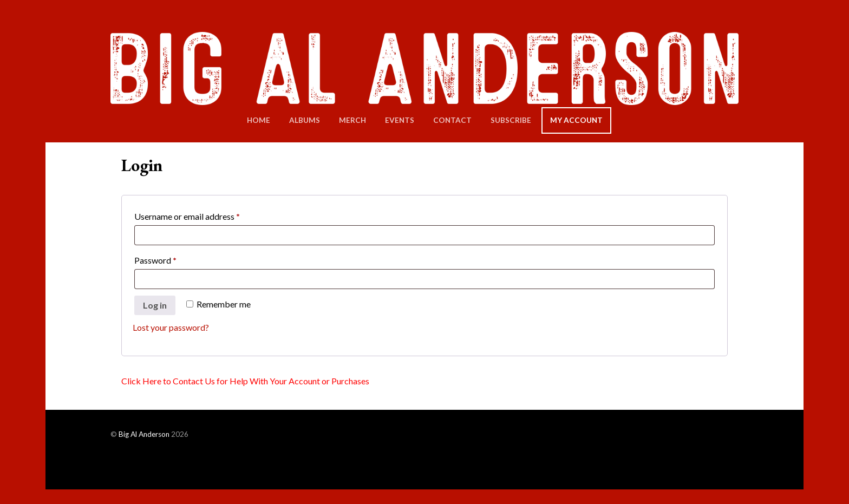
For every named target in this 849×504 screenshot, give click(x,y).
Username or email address (204, 215)
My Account (576, 120)
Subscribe (511, 120)
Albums (305, 120)
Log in (155, 305)
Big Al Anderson (144, 434)
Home (259, 120)
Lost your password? (171, 327)
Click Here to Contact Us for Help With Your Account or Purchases (245, 381)
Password (172, 258)
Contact (452, 120)
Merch (352, 120)
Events (400, 120)
